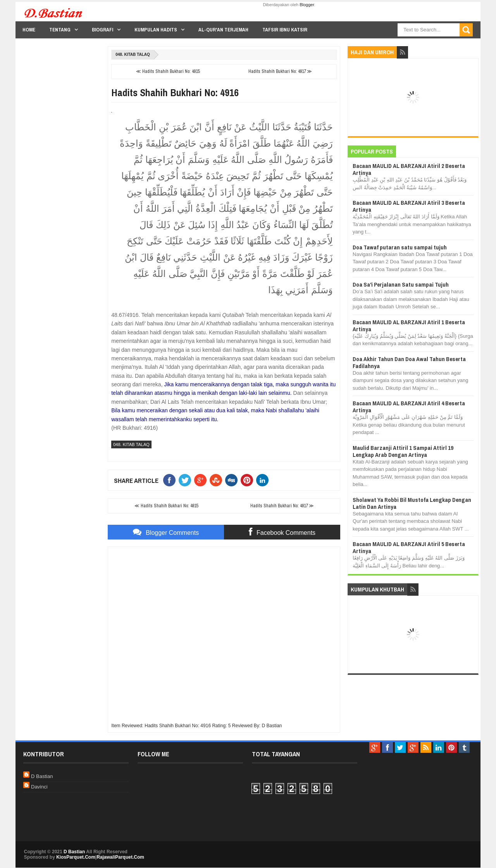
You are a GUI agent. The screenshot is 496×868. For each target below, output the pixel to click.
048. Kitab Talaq (133, 54)
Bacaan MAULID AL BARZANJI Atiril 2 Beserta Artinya (409, 169)
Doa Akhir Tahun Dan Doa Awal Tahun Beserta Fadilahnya (409, 362)
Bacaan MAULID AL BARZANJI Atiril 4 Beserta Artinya (409, 407)
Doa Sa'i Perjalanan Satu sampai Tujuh (401, 284)
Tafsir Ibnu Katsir (285, 30)
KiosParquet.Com (76, 857)
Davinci (39, 787)
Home (29, 30)
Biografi (102, 30)
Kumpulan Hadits (156, 30)
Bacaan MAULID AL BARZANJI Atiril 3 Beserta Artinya (409, 206)
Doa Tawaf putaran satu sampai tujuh (400, 247)
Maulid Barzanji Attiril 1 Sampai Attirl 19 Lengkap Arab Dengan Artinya (403, 451)
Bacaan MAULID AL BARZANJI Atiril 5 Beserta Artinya (409, 547)
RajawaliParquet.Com (120, 857)
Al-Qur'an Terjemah (223, 30)
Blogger (307, 5)
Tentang (60, 30)
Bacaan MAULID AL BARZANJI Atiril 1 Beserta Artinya (409, 326)
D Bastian (42, 776)
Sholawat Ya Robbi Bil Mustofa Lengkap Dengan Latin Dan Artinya (412, 503)
